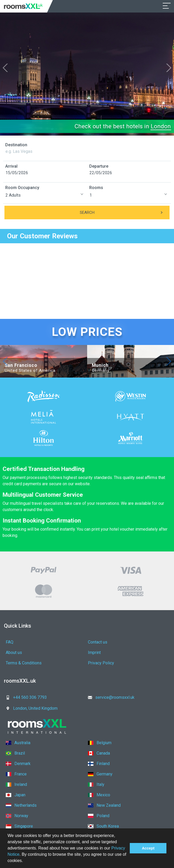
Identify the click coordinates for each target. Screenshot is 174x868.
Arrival (11, 166)
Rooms (96, 188)
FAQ (10, 642)
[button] (25, 861)
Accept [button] (148, 848)
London (161, 126)
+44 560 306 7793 (25, 697)
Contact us (98, 642)
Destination (16, 145)
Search (125, 213)
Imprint (94, 652)
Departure (99, 166)
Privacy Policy (101, 663)
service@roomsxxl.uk (110, 697)
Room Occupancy (22, 188)
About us (14, 652)
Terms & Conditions (24, 663)
